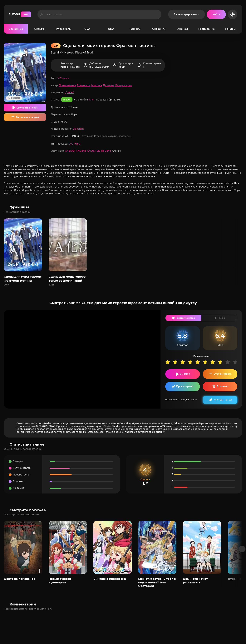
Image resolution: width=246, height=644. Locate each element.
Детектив (109, 85)
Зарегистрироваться (187, 14)
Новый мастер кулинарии (60, 580)
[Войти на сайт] (216, 14)
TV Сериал (63, 78)
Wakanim (78, 129)
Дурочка (234, 579)
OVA (87, 29)
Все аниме (16, 29)
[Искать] (42, 14)
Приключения (67, 85)
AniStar (91, 151)
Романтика (84, 85)
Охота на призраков (20, 579)
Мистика (97, 85)
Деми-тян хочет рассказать (195, 580)
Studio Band (104, 151)
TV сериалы (63, 29)
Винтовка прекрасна (110, 579)
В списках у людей (27, 117)
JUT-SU (20, 14)
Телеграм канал (223, 400)
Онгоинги (159, 29)
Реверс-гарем (124, 85)
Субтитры (74, 144)
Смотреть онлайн (27, 108)
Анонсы (183, 29)
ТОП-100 (135, 29)
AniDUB (70, 151)
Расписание (207, 29)
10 (236, 362)
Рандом (230, 29)
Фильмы (40, 29)
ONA (111, 29)
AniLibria (81, 151)
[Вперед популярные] (242, 549)
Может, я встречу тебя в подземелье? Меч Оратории (157, 582)
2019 (91, 100)
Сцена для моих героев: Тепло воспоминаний (67, 279)
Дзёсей (70, 92)
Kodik (222, 318)
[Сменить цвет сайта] (233, 14)
